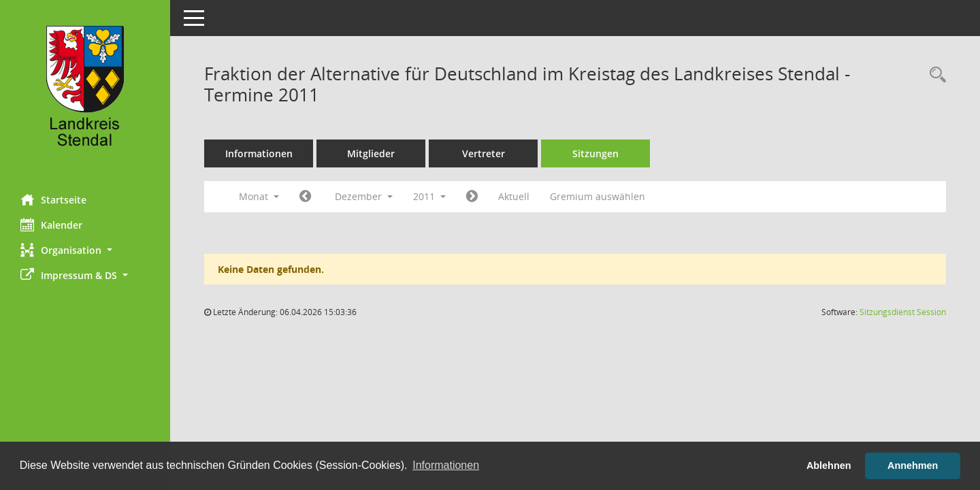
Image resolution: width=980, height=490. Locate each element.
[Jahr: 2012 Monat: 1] (472, 197)
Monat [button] (259, 196)
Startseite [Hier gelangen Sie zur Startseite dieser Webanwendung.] (53, 199)
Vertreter (484, 153)
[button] (85, 250)
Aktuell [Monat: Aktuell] (514, 196)
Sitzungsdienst (903, 312)
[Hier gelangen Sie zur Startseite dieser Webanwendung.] (85, 92)
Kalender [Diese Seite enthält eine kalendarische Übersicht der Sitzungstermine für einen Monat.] (51, 225)
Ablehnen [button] (829, 465)
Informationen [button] (446, 465)
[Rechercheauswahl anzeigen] (934, 75)
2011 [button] (429, 196)
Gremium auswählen (598, 196)
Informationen (259, 153)
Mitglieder (371, 153)
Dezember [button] (364, 196)
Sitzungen (595, 153)
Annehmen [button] (913, 465)
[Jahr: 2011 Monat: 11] (305, 197)
